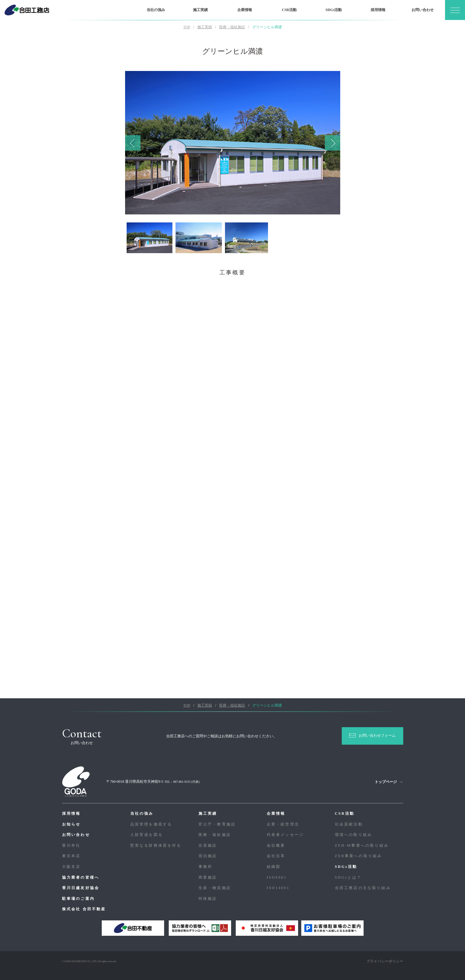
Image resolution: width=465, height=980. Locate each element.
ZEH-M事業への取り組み (362, 845)
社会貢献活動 (349, 824)
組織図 (274, 867)
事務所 (206, 867)
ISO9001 (277, 877)
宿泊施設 (208, 856)
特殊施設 (208, 899)
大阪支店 (71, 867)
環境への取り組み (354, 835)
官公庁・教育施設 (217, 824)
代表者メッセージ (286, 835)
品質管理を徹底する (151, 824)
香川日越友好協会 (81, 888)
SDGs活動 (334, 10)
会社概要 (276, 845)
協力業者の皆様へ (81, 877)
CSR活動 (289, 10)
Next (333, 143)
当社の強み (156, 10)
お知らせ (71, 824)
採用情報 (378, 10)
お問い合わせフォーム (377, 735)
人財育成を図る (147, 835)
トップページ (386, 782)
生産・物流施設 (215, 888)
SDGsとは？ (348, 877)
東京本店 (71, 856)
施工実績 (200, 10)
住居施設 (208, 845)
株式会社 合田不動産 (84, 909)
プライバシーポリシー (385, 961)
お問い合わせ (423, 10)
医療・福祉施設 (215, 835)
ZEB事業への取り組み (359, 856)
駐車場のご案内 (78, 899)
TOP (187, 27)
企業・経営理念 (283, 824)
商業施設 (208, 877)
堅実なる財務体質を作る (156, 845)
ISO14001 (278, 888)
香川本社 (71, 845)
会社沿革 (276, 856)
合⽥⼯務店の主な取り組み (363, 888)
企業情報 (245, 10)
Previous (133, 143)
